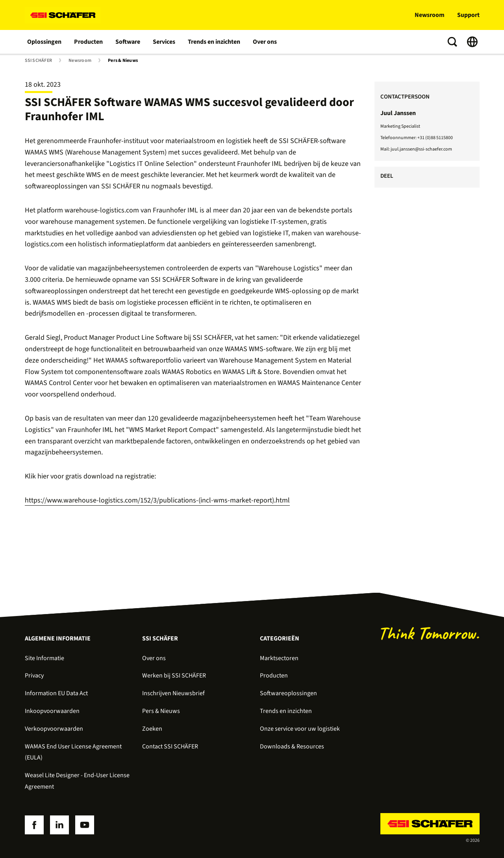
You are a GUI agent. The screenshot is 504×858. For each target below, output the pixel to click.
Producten (88, 42)
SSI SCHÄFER (39, 61)
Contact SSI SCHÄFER (170, 746)
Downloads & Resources (292, 746)
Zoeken (152, 729)
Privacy (34, 676)
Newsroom (430, 15)
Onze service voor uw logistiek (300, 729)
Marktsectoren (279, 658)
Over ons (265, 42)
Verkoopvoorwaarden (54, 729)
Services (164, 42)
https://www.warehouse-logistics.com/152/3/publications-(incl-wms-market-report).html (157, 500)
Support (468, 15)
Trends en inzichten (214, 42)
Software (128, 42)
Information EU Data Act (56, 693)
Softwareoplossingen (288, 693)
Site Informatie (44, 658)
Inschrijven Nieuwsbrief (173, 693)
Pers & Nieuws (123, 61)
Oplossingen (44, 42)
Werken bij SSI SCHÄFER (174, 676)
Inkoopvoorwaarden (52, 711)
